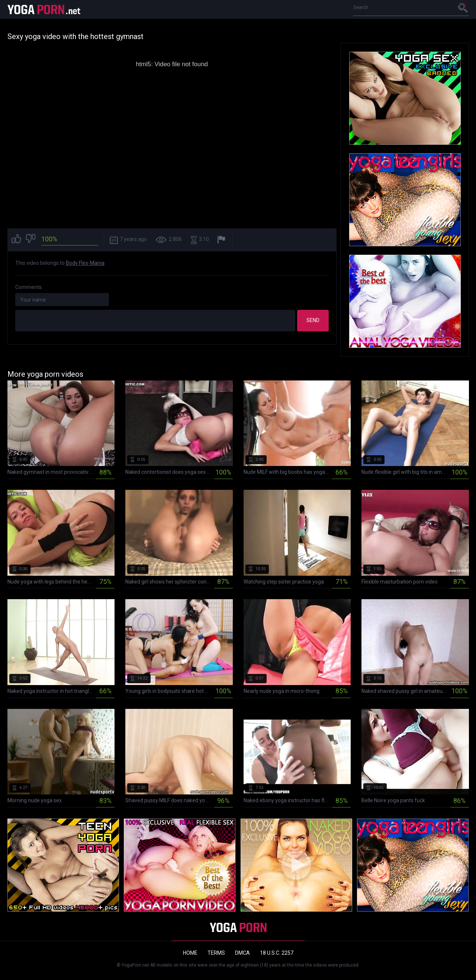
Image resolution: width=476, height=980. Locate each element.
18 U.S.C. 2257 (277, 953)
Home (190, 953)
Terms (216, 953)
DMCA (242, 953)
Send (313, 320)
